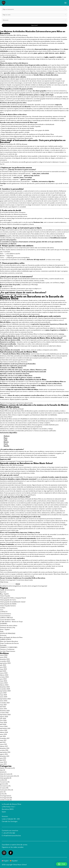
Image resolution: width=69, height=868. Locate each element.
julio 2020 (3, 719)
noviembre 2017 (5, 738)
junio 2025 (3, 667)
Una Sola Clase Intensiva (8, 651)
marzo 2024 (4, 683)
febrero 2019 (4, 732)
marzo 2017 (4, 744)
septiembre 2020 (5, 715)
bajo (32, 175)
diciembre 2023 (5, 687)
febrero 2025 (4, 675)
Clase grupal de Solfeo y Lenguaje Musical (13, 598)
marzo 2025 (4, 673)
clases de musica (5, 774)
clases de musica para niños (8, 776)
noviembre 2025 (5, 661)
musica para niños (5, 790)
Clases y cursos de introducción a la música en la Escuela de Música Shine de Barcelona (34, 406)
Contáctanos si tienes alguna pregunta (12, 136)
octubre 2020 (4, 713)
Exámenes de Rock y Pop (8, 627)
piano (38, 174)
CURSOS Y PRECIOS (6, 618)
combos (3, 336)
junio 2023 (3, 693)
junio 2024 (3, 679)
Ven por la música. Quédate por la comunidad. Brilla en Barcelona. (23, 578)
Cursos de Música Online (8, 620)
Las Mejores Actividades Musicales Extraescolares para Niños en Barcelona (33, 32)
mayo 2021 (3, 705)
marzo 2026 (4, 655)
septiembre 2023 (5, 691)
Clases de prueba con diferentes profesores (14, 214)
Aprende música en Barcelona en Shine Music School (26, 463)
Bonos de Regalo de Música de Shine (11, 637)
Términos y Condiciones (7, 649)
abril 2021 (3, 707)
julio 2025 (3, 665)
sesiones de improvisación (27, 538)
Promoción (3, 635)
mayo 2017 (3, 740)
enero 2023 (4, 697)
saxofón (16, 177)
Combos (3, 608)
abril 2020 (3, 724)
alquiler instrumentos (6, 768)
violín (34, 174)
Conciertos (3, 782)
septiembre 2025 (5, 663)
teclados (35, 181)
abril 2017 (3, 742)
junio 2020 (3, 720)
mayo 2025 (3, 669)
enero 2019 (3, 734)
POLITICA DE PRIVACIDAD (8, 633)
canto (57, 53)
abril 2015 (3, 760)
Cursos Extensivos (5, 614)
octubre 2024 (4, 677)
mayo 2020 (3, 722)
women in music (5, 800)
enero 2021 (3, 709)
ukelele (62, 53)
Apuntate (3, 592)
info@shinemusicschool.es (12, 836)
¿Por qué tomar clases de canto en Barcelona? (23, 292)
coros (61, 334)
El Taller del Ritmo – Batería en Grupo (11, 622)
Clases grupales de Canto (8, 600)
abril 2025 (3, 671)
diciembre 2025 (5, 659)
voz (34, 179)
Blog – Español (4, 594)
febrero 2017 (4, 746)
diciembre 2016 (5, 748)
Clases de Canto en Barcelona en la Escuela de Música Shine (32, 297)
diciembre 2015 (5, 756)
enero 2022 (4, 701)
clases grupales (5, 778)
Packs (2, 631)
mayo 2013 (3, 764)
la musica (3, 788)
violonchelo (45, 174)
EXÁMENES (4, 624)
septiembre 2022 (5, 699)
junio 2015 (3, 758)
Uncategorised (11, 138)
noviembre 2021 (5, 703)
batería (51, 53)
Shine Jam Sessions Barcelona (9, 641)
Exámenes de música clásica (9, 625)
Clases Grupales (5, 596)
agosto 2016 (4, 754)
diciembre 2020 (5, 711)
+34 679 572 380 (9, 833)
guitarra (41, 53)
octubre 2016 (4, 750)
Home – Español (5, 629)
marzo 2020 (4, 726)
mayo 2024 (4, 681)
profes (2, 794)
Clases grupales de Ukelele (8, 604)
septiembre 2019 (5, 728)
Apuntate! (34, 25)
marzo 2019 (4, 730)
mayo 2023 (3, 695)
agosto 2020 (4, 717)
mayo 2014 (3, 762)
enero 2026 (4, 657)
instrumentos (4, 786)
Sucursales (3, 645)
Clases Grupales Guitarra (8, 606)
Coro (2, 610)
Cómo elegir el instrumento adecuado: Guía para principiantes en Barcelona (33, 141)
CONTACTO (4, 612)
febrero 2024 (4, 685)
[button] (62, 864)
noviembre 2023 (5, 689)
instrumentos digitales (47, 181)
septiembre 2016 (5, 752)
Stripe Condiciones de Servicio (9, 643)
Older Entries (4, 582)
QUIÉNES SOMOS (6, 639)
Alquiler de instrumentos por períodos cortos (14, 216)
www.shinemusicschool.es (12, 572)
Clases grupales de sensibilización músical (13, 602)
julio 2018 (3, 736)
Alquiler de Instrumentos (7, 590)
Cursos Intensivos (5, 616)
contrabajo (28, 177)
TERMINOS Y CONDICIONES (9, 647)
